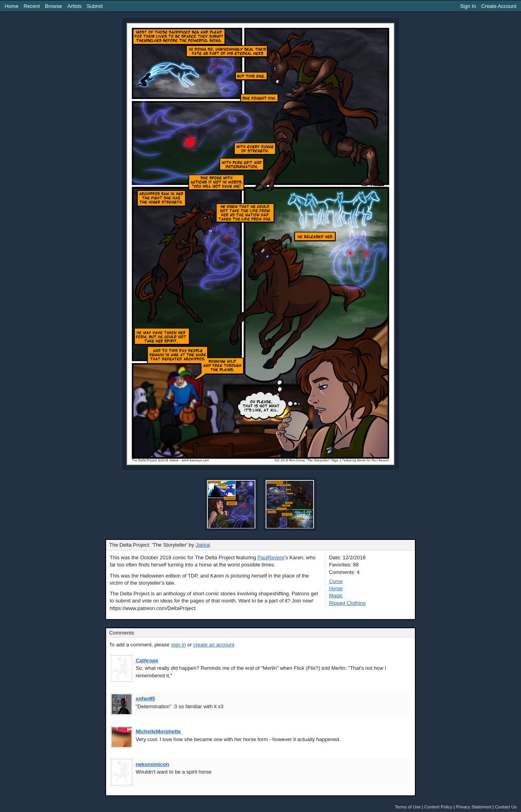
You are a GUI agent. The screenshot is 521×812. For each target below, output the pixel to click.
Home (12, 6)
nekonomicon (153, 764)
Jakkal (203, 545)
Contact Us (506, 807)
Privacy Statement (474, 807)
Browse (54, 6)
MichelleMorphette (158, 731)
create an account (214, 645)
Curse (336, 581)
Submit (95, 6)
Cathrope (147, 660)
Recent (31, 6)
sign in (179, 645)
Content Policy (438, 807)
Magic (336, 596)
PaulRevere (271, 558)
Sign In (468, 6)
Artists (74, 6)
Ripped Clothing (347, 603)
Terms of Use (408, 807)
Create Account (499, 6)
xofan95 (145, 699)
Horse (336, 588)
